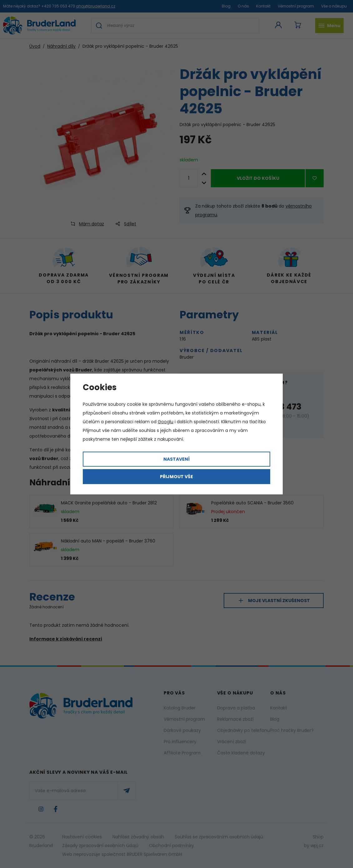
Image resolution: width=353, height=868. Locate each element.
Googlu (166, 422)
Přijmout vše (176, 477)
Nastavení (176, 459)
